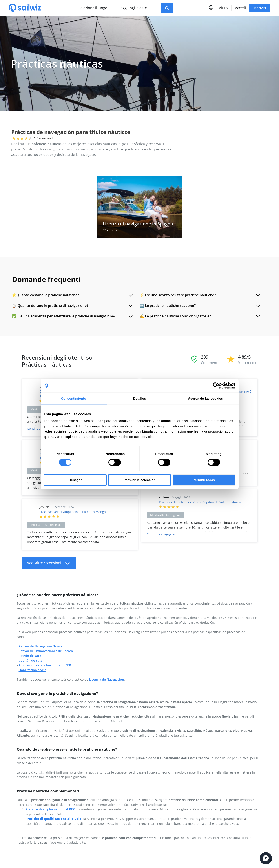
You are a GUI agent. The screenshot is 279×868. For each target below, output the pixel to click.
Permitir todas (204, 480)
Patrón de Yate (30, 656)
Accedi (240, 8)
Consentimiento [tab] (74, 398)
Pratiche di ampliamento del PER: (51, 809)
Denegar (75, 480)
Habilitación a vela (33, 670)
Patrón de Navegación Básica (40, 646)
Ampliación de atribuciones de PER (45, 665)
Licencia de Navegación (107, 679)
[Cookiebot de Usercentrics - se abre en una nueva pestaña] (216, 386)
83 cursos (110, 230)
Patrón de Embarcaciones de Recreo (46, 651)
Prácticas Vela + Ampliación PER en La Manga (73, 512)
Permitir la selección (140, 480)
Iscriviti (260, 8)
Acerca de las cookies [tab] (205, 398)
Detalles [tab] (139, 398)
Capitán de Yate (31, 661)
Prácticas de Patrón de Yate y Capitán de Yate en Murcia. (201, 502)
